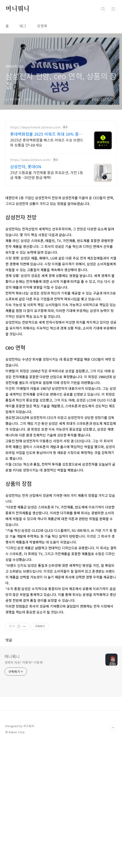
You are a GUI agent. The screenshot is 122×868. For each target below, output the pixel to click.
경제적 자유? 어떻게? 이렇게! (24, 788)
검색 (103, 9)
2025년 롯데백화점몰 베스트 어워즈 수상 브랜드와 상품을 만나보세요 (47, 142)
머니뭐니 (17, 9)
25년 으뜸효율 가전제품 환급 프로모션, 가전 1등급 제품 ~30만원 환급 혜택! (47, 175)
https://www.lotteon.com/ (30, 160)
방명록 (42, 26)
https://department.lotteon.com (35, 127)
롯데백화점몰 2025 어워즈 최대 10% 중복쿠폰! (46, 134)
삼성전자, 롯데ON (26, 166)
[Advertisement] (61, 222)
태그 (23, 26)
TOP (113, 853)
